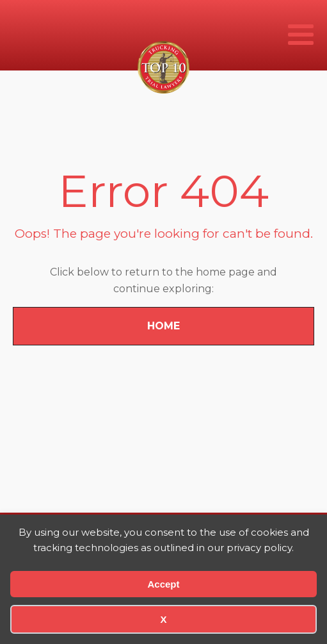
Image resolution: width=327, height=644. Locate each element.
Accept (163, 584)
